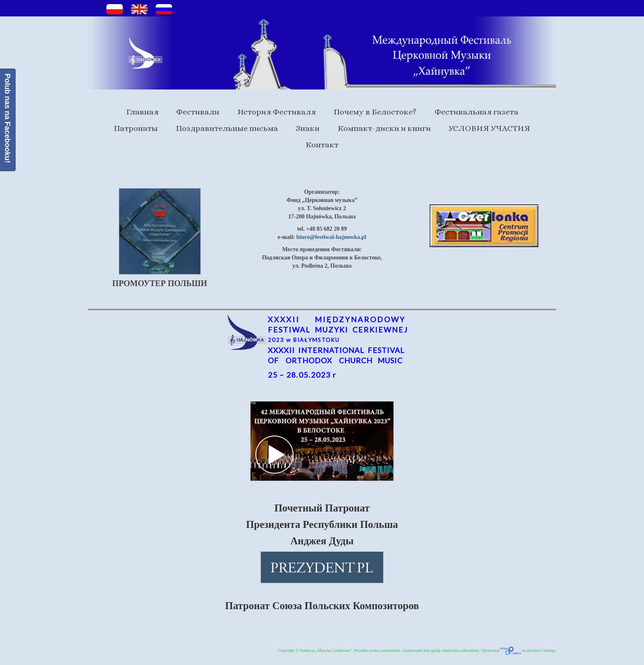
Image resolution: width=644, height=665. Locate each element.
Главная (142, 112)
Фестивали (198, 112)
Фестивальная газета (476, 112)
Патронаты (136, 128)
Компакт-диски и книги (384, 128)
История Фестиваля (277, 112)
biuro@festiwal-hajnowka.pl (331, 237)
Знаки (308, 128)
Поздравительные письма (227, 128)
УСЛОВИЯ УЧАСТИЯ (489, 128)
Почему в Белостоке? (375, 112)
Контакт (322, 145)
